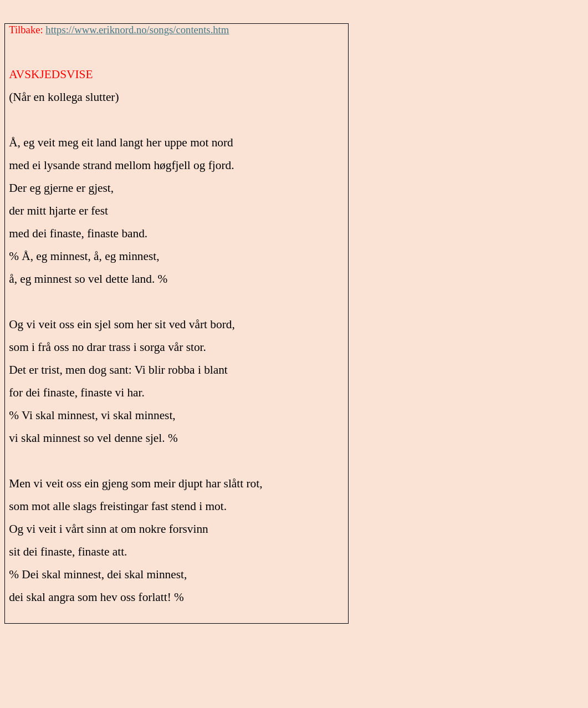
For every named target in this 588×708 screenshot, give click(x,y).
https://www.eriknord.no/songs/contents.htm (137, 30)
